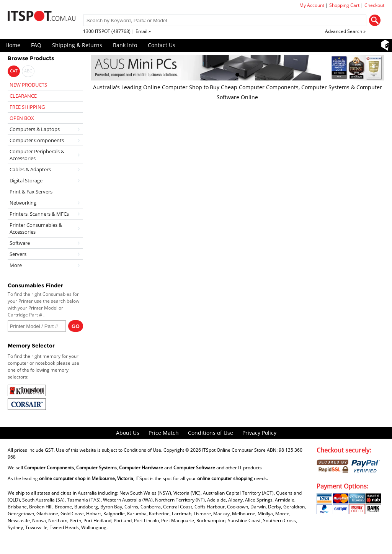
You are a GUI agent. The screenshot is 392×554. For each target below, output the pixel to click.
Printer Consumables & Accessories (36, 228)
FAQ (36, 45)
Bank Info (125, 45)
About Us (128, 433)
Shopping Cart (344, 5)
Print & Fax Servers (31, 192)
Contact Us (162, 45)
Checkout (374, 5)
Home (13, 45)
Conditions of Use (211, 433)
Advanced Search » (345, 31)
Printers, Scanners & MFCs (39, 214)
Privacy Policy (259, 433)
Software (20, 243)
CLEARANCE (23, 96)
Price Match (164, 433)
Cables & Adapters (30, 169)
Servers (18, 254)
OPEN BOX (22, 118)
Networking (23, 203)
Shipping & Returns (77, 45)
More (16, 265)
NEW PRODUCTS (28, 85)
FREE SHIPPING (27, 107)
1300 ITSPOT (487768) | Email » (117, 31)
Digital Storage (26, 180)
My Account (312, 5)
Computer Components (37, 140)
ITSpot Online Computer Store (234, 450)
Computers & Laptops (35, 129)
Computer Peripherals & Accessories (37, 155)
